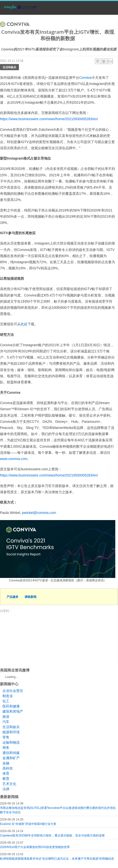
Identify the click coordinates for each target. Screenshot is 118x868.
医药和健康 (11, 706)
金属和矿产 (11, 758)
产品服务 (13, 597)
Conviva (85, 78)
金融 (6, 763)
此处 (24, 324)
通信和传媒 (11, 753)
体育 (6, 773)
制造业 (8, 696)
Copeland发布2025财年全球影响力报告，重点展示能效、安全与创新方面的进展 (52, 835)
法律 (6, 789)
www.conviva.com (14, 459)
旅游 (6, 717)
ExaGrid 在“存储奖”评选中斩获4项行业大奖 (28, 824)
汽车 (6, 722)
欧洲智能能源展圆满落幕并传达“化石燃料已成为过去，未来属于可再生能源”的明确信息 (57, 859)
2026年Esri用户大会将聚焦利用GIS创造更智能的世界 (35, 847)
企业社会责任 (13, 691)
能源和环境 (11, 732)
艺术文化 (9, 784)
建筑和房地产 (13, 711)
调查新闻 (30, 597)
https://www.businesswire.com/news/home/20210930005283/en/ (49, 119)
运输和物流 (11, 742)
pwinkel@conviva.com (39, 513)
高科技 (8, 768)
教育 (6, 779)
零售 (6, 737)
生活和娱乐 (9, 67)
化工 (6, 701)
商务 (6, 748)
